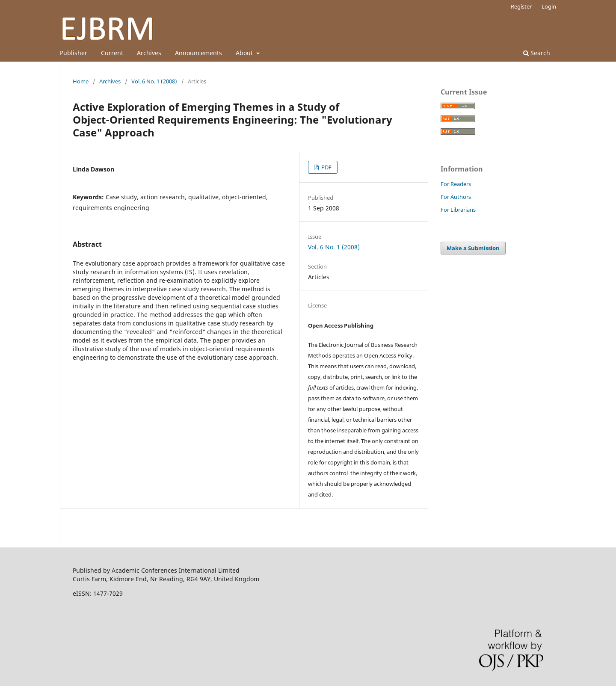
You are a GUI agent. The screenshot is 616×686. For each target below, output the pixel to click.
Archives (149, 53)
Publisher (74, 53)
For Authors (456, 197)
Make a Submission (473, 248)
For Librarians (458, 210)
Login (549, 6)
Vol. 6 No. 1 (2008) (154, 81)
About (245, 53)
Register (521, 6)
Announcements (198, 53)
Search (537, 53)
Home (81, 81)
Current (112, 53)
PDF (326, 167)
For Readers (456, 184)
